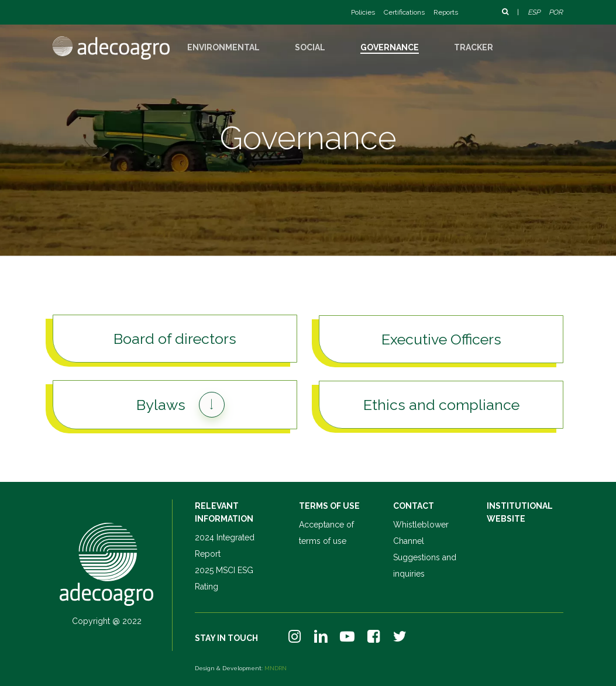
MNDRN (276, 668)
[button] (175, 339)
